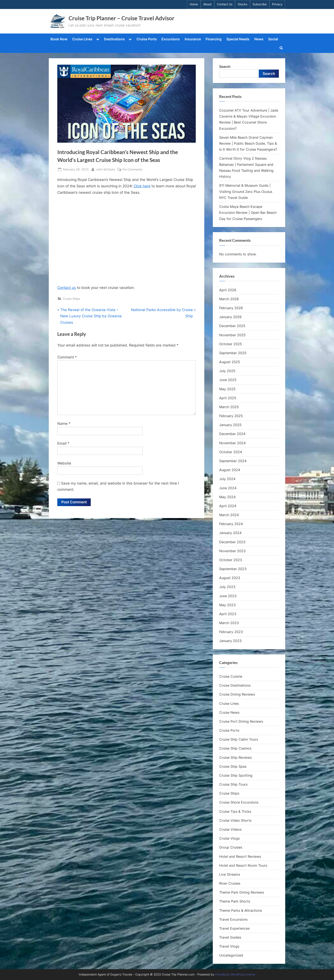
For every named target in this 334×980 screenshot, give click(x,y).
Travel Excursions (233, 919)
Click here (142, 186)
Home (194, 4)
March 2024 (229, 515)
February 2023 (231, 632)
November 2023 (232, 551)
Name (64, 424)
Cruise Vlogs (229, 838)
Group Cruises (231, 847)
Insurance (193, 39)
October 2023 (231, 560)
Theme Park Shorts (235, 901)
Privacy (277, 4)
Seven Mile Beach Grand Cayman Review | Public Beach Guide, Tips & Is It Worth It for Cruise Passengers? (248, 143)
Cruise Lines (82, 39)
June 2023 (228, 596)
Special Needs (238, 39)
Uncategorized (231, 955)
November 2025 (232, 335)
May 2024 (227, 497)
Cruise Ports (147, 39)
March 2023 (229, 623)
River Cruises (230, 883)
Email (63, 443)
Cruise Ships (71, 299)
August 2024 (230, 470)
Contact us (67, 288)
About (207, 4)
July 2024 (227, 479)
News (259, 39)
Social (273, 39)
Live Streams (230, 874)
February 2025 (231, 416)
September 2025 (233, 353)
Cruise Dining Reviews (237, 694)
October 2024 (231, 452)
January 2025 (230, 425)
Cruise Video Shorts (235, 820)
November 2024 (232, 443)
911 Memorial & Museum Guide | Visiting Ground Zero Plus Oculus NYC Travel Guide (246, 191)
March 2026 (229, 299)
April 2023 (228, 614)
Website (64, 463)
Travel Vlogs (229, 946)
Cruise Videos (230, 829)
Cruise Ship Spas (233, 766)
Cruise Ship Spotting (236, 775)
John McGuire (105, 169)
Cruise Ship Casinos (235, 748)
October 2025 (231, 344)
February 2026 (231, 308)
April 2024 (228, 506)
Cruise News (229, 712)
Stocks (243, 4)
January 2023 (230, 641)
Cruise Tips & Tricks (235, 811)
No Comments (132, 169)
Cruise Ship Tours (233, 784)
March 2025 (229, 407)
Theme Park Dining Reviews (242, 892)
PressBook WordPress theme (235, 974)
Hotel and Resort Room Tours (243, 865)
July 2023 (227, 587)
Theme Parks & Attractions (241, 910)
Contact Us (225, 4)
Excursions (171, 39)
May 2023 (227, 605)
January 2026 (230, 317)
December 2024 (232, 434)
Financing (214, 39)
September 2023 (233, 569)
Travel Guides (230, 937)
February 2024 (231, 524)
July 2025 (227, 371)
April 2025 (228, 398)
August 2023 (230, 578)
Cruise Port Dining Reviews (241, 721)
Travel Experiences (234, 928)
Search (225, 67)
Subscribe (260, 4)
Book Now (59, 39)
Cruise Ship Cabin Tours (239, 739)
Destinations (114, 39)
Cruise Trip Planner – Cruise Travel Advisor (122, 18)
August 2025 (230, 362)
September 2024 (233, 461)
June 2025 (228, 380)
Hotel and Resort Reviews (240, 856)
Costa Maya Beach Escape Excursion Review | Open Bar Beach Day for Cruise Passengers (248, 213)
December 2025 (232, 326)
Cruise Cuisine (231, 676)
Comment (67, 357)
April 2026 (228, 290)
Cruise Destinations (235, 685)
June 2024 (228, 488)
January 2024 (230, 533)
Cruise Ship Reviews (235, 757)
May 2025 (227, 389)
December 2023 (232, 542)
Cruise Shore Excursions (239, 802)
